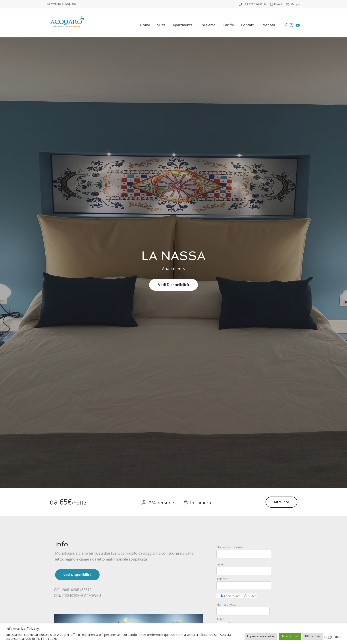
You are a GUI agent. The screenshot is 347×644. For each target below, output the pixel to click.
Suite (161, 25)
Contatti (248, 25)
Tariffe (228, 25)
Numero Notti (243, 608)
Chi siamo (207, 25)
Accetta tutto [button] (290, 636)
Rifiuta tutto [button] (312, 636)
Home (145, 25)
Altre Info (281, 502)
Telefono (255, 583)
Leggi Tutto (333, 636)
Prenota (268, 25)
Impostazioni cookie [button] (261, 636)
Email (255, 569)
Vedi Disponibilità (173, 285)
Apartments (182, 25)
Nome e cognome (255, 552)
